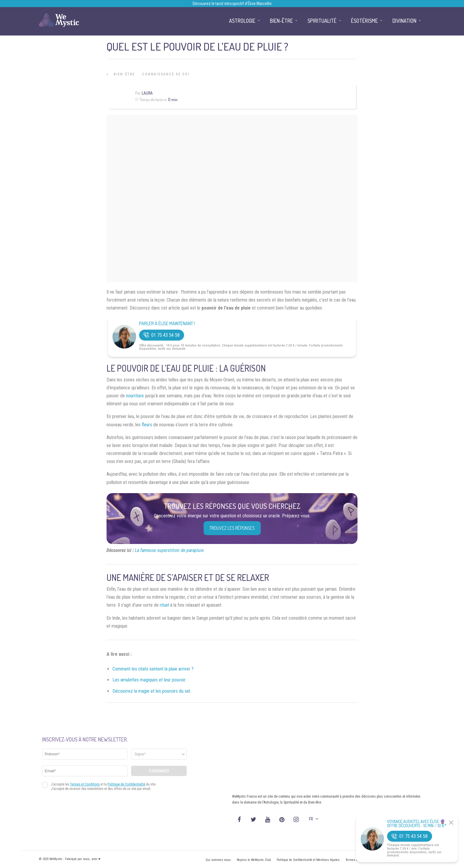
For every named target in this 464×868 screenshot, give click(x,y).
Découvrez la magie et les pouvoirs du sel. (152, 691)
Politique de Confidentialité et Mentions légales (308, 860)
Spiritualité (322, 21)
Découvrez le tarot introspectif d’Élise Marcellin (232, 4)
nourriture (135, 396)
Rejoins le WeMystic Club (254, 860)
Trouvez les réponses (232, 528)
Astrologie (242, 21)
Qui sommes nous (218, 860)
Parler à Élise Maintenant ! (167, 324)
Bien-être (124, 74)
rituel (164, 605)
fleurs (147, 425)
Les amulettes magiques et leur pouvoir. (149, 680)
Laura (147, 93)
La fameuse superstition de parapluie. (170, 550)
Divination (404, 21)
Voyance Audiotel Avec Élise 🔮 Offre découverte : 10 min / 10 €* (417, 824)
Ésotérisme (364, 21)
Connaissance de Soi (166, 74)
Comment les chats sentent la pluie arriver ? (153, 669)
